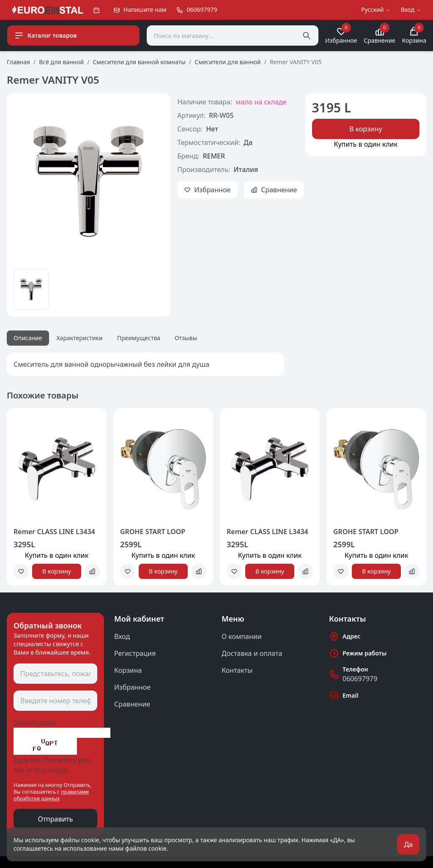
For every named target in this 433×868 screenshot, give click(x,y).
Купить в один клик (366, 144)
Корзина (128, 670)
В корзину (366, 129)
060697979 (360, 679)
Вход (122, 636)
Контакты (237, 670)
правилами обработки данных (51, 795)
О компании (242, 636)
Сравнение (132, 704)
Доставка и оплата (252, 653)
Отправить (55, 819)
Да (408, 844)
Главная (18, 62)
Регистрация (135, 653)
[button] (19, 500)
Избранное (132, 687)
